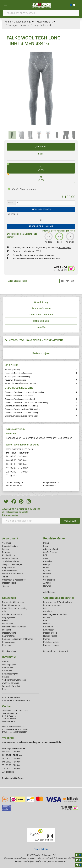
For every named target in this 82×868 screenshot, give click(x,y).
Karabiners (48, 627)
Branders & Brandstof (12, 614)
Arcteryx (47, 583)
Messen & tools (50, 633)
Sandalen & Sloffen (11, 561)
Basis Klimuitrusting (11, 605)
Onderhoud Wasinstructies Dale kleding (21, 413)
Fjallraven (48, 571)
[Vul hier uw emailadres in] (31, 521)
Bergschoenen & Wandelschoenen (59, 602)
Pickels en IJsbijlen (52, 642)
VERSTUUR (70, 521)
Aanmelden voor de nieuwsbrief (16, 701)
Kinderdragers (9, 642)
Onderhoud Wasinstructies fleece (19, 396)
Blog (4, 689)
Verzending (7, 671)
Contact (6, 661)
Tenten (5, 577)
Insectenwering (9, 633)
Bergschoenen (9, 568)
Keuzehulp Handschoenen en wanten (20, 383)
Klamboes (7, 645)
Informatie (9, 657)
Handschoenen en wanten (14, 627)
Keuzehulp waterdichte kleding (18, 377)
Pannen (47, 639)
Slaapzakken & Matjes (12, 564)
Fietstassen (7, 624)
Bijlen (5, 611)
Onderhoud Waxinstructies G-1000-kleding (22, 409)
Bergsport (7, 552)
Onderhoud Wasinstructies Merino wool (21, 416)
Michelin (47, 574)
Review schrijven (41, 353)
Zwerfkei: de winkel (11, 683)
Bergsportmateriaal (52, 605)
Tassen (5, 586)
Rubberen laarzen (51, 645)
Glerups (47, 564)
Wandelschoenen (10, 558)
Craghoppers (49, 580)
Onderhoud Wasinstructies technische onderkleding (26, 402)
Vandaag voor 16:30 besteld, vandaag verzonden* (42, 248)
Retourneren (8, 668)
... (32, 22)
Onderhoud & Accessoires (14, 580)
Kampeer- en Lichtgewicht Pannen (18, 639)
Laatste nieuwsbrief (11, 697)
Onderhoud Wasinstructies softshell (20, 399)
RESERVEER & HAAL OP (41, 226)
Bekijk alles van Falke (17, 281)
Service (5, 677)
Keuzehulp (9, 598)
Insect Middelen (9, 583)
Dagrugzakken (9, 617)
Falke (46, 577)
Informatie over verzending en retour (59, 231)
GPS (45, 621)
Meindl (46, 543)
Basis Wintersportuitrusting (15, 608)
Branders (47, 611)
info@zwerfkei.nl (51, 482)
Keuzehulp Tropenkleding (15, 380)
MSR (45, 555)
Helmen (47, 624)
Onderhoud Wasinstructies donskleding (21, 406)
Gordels (47, 617)
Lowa (46, 546)
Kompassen (49, 630)
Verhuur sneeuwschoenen (14, 680)
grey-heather (41, 146)
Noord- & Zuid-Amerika (12, 574)
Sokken (6, 549)
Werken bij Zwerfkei (11, 686)
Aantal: (11, 203)
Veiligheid (7, 543)
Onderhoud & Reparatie (59, 598)
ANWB (46, 558)
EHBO (5, 621)
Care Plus (48, 561)
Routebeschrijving (10, 674)
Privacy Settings (41, 849)
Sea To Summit (50, 552)
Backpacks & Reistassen (13, 602)
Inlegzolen (7, 630)
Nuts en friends (50, 636)
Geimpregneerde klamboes (55, 614)
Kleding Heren (9, 555)
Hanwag (47, 586)
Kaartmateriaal (9, 636)
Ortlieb (46, 568)
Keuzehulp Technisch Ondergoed (18, 373)
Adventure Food (51, 549)
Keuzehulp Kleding (12, 370)
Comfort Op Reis (10, 571)
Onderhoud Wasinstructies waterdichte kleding (24, 392)
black (41, 154)
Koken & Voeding (10, 546)
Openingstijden (9, 665)
